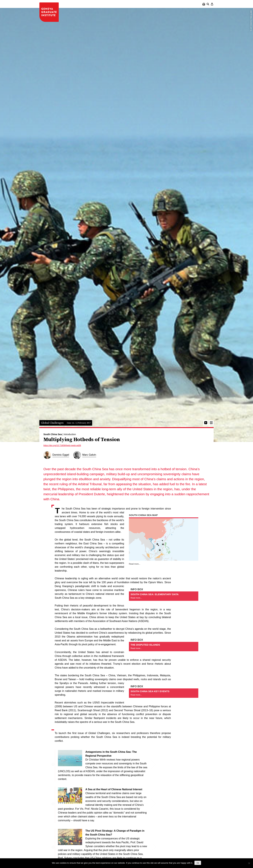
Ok (198, 863)
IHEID (49, 12)
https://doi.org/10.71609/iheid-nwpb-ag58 (62, 441)
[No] (249, 863)
